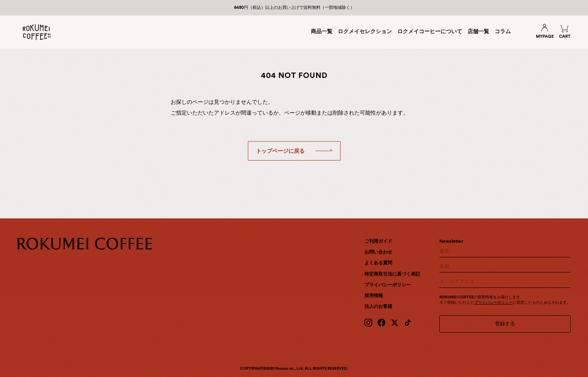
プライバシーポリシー (388, 285)
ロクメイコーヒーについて (430, 31)
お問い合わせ (378, 252)
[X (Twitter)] (395, 323)
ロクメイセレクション (365, 31)
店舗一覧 (478, 31)
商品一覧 (322, 31)
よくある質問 (378, 263)
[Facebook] (381, 323)
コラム (503, 31)
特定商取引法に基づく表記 (392, 274)
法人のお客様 (378, 306)
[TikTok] (408, 323)
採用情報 (374, 296)
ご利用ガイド (378, 241)
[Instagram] (368, 323)
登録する (505, 324)
